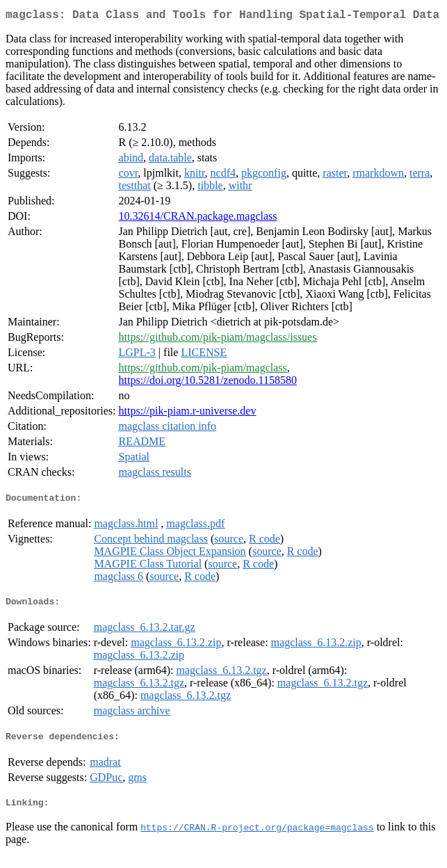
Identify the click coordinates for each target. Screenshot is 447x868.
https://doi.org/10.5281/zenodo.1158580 (208, 383)
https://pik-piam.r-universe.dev (188, 413)
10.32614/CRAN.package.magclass (198, 219)
